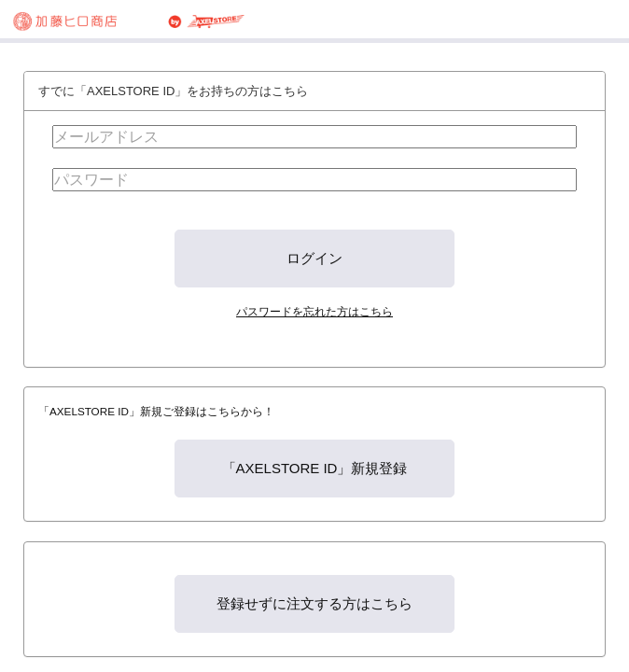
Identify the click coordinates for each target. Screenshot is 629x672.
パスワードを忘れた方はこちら (314, 311)
